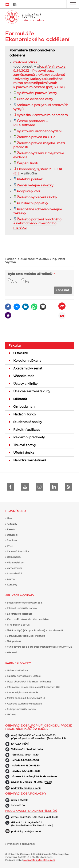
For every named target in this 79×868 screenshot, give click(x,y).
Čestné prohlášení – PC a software (30, 123)
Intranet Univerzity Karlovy (22, 608)
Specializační (14, 573)
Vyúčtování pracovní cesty (37, 93)
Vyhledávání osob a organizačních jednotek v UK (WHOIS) (40, 647)
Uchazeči (12, 535)
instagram (39, 487)
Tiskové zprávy (25, 445)
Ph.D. (10, 546)
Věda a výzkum (16, 563)
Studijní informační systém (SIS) (25, 603)
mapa (48, 782)
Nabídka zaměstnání (30, 460)
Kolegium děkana (27, 361)
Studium (12, 540)
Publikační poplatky (32, 203)
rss (69, 487)
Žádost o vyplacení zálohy (37, 197)
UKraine (12, 715)
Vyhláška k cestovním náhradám (42, 115)
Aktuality (12, 524)
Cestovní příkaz (25, 62)
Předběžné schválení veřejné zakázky (38, 211)
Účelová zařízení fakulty (32, 391)
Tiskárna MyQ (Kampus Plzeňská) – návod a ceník (35, 630)
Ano (14, 281)
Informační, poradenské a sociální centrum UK (33, 687)
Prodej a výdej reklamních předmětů (31, 811)
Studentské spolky (28, 422)
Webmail (12, 652)
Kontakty (12, 585)
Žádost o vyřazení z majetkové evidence (39, 155)
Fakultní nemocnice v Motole (24, 676)
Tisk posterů (14, 641)
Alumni (11, 579)
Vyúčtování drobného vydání (39, 131)
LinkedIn (54, 487)
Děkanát (20, 399)
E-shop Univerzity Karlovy (21, 709)
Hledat (60, 4)
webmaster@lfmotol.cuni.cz (39, 860)
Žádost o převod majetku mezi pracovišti (39, 145)
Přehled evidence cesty (35, 99)
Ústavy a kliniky (25, 384)
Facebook (10, 487)
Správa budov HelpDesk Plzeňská (26, 636)
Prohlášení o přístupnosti (21, 844)
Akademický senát (28, 368)
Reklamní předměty (29, 437)
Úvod (10, 518)
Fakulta (15, 345)
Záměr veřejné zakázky (35, 185)
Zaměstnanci (14, 568)
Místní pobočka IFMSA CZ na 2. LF (26, 698)
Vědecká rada (24, 376)
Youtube (25, 487)
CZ (7, 5)
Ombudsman (24, 407)
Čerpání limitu (28, 163)
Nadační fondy (25, 414)
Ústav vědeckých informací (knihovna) (29, 682)
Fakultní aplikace (27, 430)
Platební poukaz (30, 179)
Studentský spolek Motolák (23, 693)
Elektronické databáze (20, 614)
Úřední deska (24, 452)
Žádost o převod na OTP (36, 137)
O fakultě (21, 353)
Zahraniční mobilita (18, 551)
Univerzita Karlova (17, 670)
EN (15, 5)
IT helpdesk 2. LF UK (18, 625)
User (47, 4)
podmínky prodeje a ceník (26, 788)
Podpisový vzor (29, 191)
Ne (27, 281)
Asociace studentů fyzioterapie (24, 704)
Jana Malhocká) (57, 738)
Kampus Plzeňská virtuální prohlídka (28, 619)
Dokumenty (14, 557)
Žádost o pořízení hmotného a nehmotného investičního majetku (37, 223)
